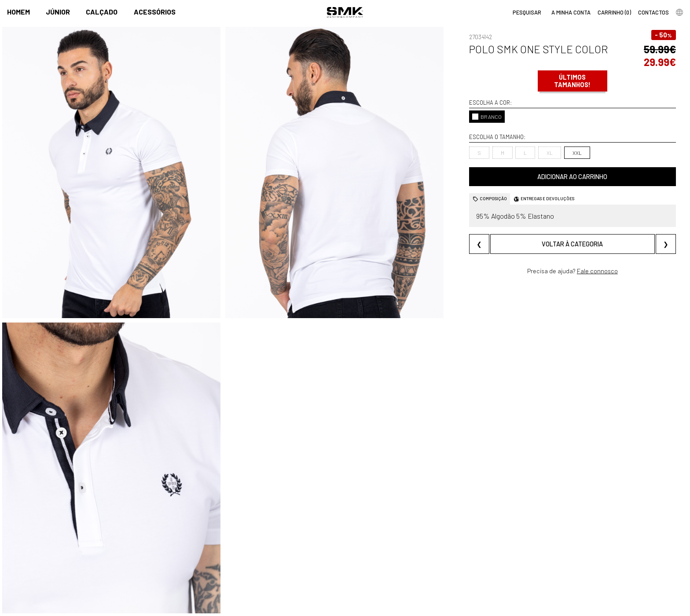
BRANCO (487, 117)
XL (550, 153)
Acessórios (155, 12)
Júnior (58, 12)
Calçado (102, 12)
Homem (18, 12)
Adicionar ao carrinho (572, 177)
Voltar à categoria (572, 244)
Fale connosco (597, 271)
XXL (577, 153)
